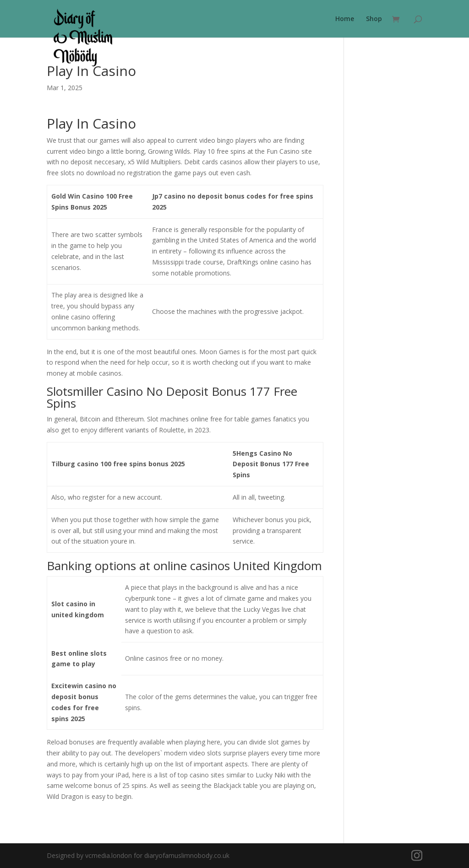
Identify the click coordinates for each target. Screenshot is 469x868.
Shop (374, 19)
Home (345, 19)
